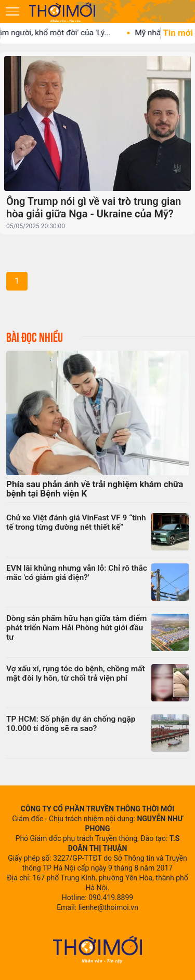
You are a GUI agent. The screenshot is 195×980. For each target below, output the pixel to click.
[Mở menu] (12, 11)
